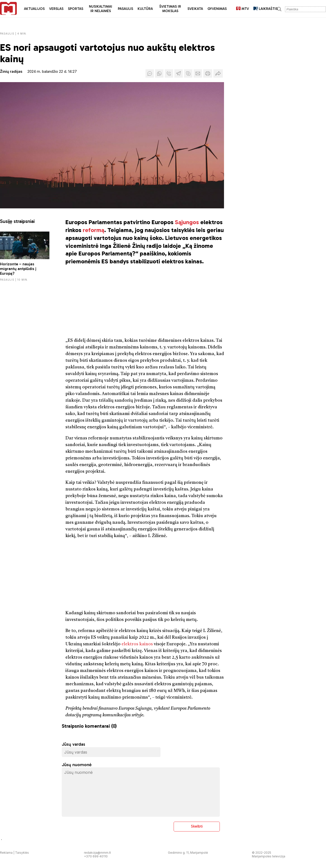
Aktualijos (34, 9)
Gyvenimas (217, 9)
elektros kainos (137, 644)
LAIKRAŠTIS (265, 9)
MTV (243, 9)
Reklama (6, 853)
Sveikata (195, 9)
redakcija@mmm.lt (97, 853)
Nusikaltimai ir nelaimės (101, 9)
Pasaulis (125, 9)
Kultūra (145, 9)
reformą (93, 230)
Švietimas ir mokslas (170, 9)
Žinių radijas (11, 71)
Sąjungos (187, 222)
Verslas (56, 9)
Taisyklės (22, 853)
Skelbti (197, 826)
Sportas (76, 9)
